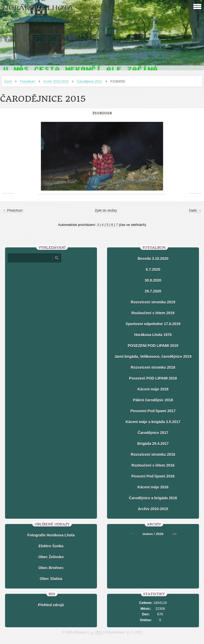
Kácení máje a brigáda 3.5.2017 (153, 422)
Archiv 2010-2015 (56, 81)
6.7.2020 (153, 269)
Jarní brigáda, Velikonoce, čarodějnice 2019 (153, 357)
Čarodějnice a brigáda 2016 (153, 498)
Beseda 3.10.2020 (153, 259)
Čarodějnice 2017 (153, 433)
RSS (99, 632)
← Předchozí (13, 210)
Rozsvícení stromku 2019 (153, 302)
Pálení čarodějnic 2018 (153, 400)
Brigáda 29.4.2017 (153, 444)
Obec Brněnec (51, 568)
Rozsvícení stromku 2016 (153, 454)
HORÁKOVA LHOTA (38, 8)
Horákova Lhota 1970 (153, 335)
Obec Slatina (51, 579)
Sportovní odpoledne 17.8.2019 (153, 324)
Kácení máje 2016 (153, 487)
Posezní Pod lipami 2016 (153, 476)
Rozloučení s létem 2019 (153, 313)
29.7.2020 (153, 291)
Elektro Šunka (51, 546)
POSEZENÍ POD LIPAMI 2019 (153, 346)
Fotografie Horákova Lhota (51, 535)
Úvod (8, 81)
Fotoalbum (27, 81)
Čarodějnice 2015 (90, 81)
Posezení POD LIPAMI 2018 (153, 378)
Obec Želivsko (51, 557)
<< (131, 534)
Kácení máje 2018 (153, 389)
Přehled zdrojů (51, 605)
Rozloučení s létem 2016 (153, 465)
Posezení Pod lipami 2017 (153, 411)
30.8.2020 (153, 280)
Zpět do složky (106, 210)
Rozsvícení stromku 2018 (153, 367)
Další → (195, 210)
